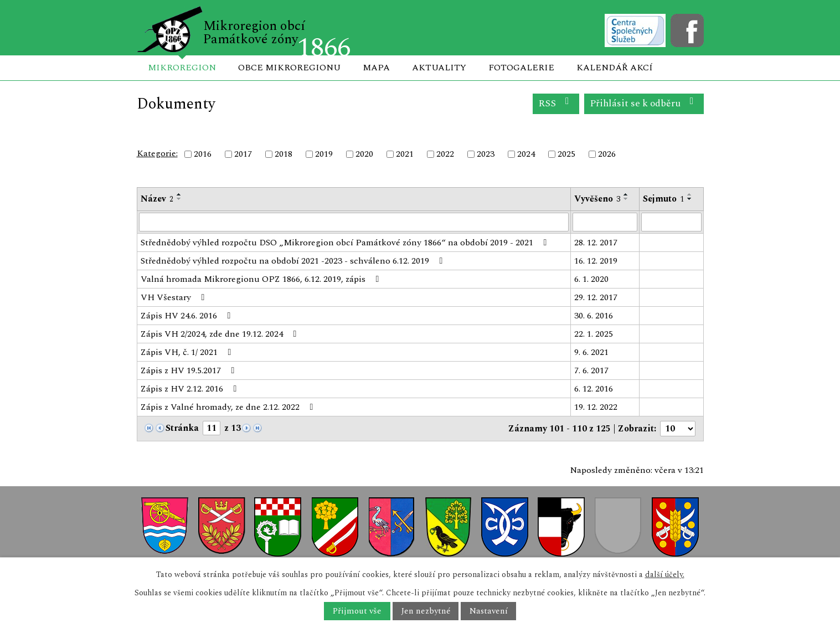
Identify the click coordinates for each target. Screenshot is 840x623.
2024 (526, 154)
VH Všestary (175, 297)
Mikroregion (182, 68)
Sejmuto (663, 199)
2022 (445, 154)
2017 (243, 154)
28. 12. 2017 (596, 243)
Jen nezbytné (426, 611)
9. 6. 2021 (591, 352)
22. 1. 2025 (594, 334)
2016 (203, 154)
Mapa (376, 68)
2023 (486, 154)
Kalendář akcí (615, 68)
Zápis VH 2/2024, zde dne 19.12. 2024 (221, 334)
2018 (284, 154)
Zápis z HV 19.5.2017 (190, 370)
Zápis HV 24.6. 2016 (188, 316)
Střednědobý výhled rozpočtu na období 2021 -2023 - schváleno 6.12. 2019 (294, 261)
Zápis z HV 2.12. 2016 (191, 389)
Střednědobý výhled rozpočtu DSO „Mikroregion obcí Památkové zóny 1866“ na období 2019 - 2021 (346, 243)
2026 (607, 154)
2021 (405, 154)
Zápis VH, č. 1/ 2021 (188, 352)
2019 (324, 154)
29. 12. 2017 (596, 297)
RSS (556, 103)
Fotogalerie (521, 68)
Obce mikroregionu (289, 68)
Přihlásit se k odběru (644, 103)
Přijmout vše (357, 611)
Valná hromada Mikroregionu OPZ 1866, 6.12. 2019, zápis (262, 279)
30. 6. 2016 (594, 316)
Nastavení (489, 611)
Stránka (182, 428)
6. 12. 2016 (594, 389)
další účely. (665, 575)
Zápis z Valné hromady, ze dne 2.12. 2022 (229, 407)
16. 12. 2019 (596, 261)
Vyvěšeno (597, 199)
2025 (566, 154)
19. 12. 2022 (596, 407)
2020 (364, 154)
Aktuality (439, 68)
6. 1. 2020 (591, 279)
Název (157, 199)
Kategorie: (157, 153)
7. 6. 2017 (591, 370)
